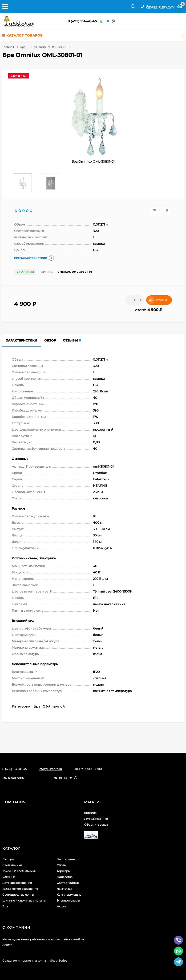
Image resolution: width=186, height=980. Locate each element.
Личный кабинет (96, 819)
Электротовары (68, 900)
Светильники (12, 865)
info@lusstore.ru (50, 769)
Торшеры (63, 871)
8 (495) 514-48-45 (82, 21)
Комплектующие (69, 895)
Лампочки (64, 889)
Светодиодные (68, 883)
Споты (61, 865)
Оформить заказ (96, 825)
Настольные (66, 859)
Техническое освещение (20, 889)
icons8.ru (77, 939)
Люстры (8, 859)
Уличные (9, 877)
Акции (61, 906)
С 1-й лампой (54, 706)
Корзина (90, 813)
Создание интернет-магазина (24, 961)
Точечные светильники (19, 871)
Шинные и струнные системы (24, 900)
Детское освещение (17, 883)
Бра (23, 47)
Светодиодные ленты (18, 895)
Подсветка (65, 877)
